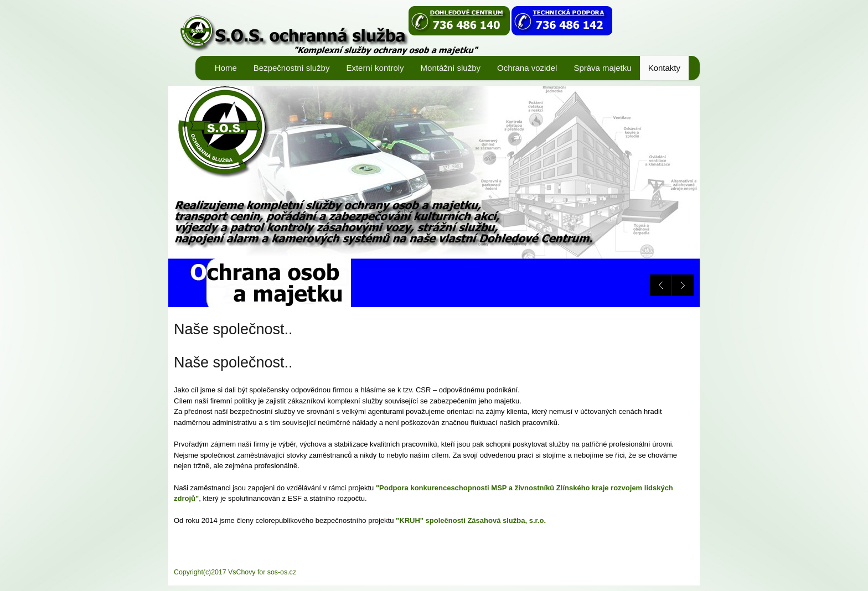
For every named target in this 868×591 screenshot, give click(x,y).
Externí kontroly (375, 68)
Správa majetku (602, 68)
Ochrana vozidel (527, 68)
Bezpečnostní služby (292, 68)
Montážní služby (451, 68)
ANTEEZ (396, 31)
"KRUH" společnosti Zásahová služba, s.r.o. (470, 520)
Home (226, 68)
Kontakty (664, 68)
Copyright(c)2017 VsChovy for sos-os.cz (235, 572)
